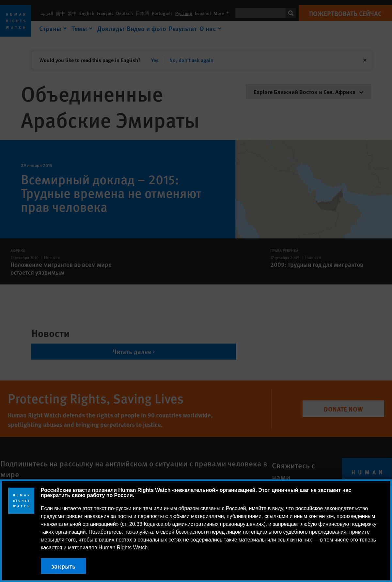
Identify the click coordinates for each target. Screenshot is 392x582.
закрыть (63, 566)
